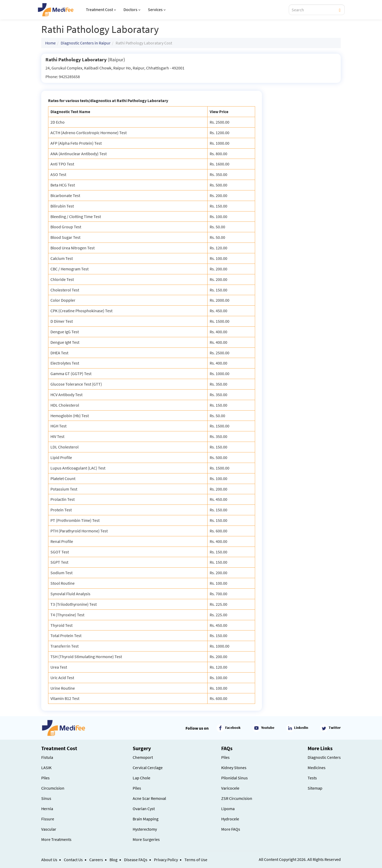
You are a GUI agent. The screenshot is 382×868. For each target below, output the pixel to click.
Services (157, 9)
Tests (312, 778)
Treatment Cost (101, 9)
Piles (45, 778)
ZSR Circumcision (237, 798)
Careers (96, 860)
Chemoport (143, 757)
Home (50, 43)
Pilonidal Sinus (234, 778)
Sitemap (315, 788)
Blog (113, 860)
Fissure (48, 819)
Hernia (47, 809)
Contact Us (73, 860)
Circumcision (53, 788)
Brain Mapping (146, 819)
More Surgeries (146, 839)
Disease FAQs (136, 860)
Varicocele (230, 788)
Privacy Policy (166, 860)
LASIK (46, 768)
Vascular (49, 829)
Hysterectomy (145, 829)
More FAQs (231, 829)
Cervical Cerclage (148, 768)
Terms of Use (196, 860)
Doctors (132, 9)
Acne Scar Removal (149, 798)
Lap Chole (141, 778)
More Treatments (56, 839)
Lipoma (228, 809)
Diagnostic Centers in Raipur (86, 43)
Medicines (317, 768)
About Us (49, 860)
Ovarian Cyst (144, 809)
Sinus (46, 798)
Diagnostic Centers (324, 757)
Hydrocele (230, 819)
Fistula (47, 757)
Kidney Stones (234, 768)
